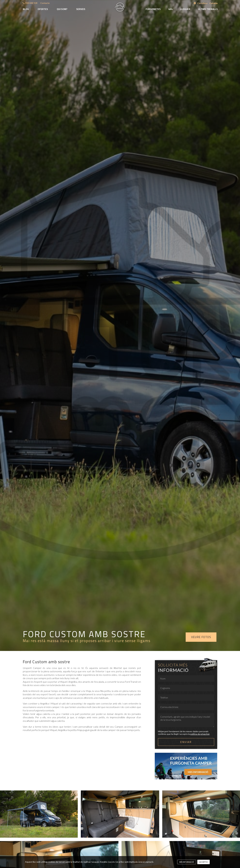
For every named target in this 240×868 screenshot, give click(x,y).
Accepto (203, 862)
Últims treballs (208, 9)
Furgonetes (153, 9)
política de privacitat (200, 734)
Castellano (202, 3)
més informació (187, 862)
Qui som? (62, 9)
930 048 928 (31, 3)
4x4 (170, 9)
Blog (26, 9)
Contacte (45, 3)
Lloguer (185, 9)
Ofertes (43, 9)
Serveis (81, 9)
